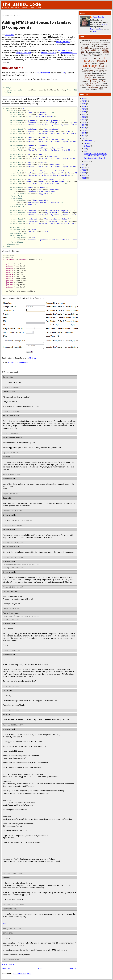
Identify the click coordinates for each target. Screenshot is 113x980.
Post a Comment (9, 964)
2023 (84, 109)
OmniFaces (10, 35)
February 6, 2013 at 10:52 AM (13, 543)
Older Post (73, 968)
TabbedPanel (102, 80)
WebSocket (104, 87)
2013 (84, 135)
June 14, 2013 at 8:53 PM (11, 619)
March (86, 161)
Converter (104, 45)
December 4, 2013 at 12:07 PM (13, 725)
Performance (99, 68)
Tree (99, 81)
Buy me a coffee (96, 29)
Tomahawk (85, 81)
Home (40, 968)
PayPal (94, 31)
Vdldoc (84, 87)
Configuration (95, 45)
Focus (94, 54)
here (63, 73)
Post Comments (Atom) (23, 974)
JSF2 (17, 362)
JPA (100, 58)
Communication (96, 43)
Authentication (104, 41)
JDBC (94, 59)
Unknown (7, 479)
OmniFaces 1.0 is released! (94, 158)
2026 (84, 101)
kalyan (6, 933)
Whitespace (94, 89)
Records (105, 72)
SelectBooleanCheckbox (99, 74)
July (85, 149)
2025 (84, 104)
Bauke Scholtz (9, 416)
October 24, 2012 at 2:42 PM (13, 526)
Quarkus (94, 72)
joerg (5, 714)
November (88, 143)
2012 (84, 138)
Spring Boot (102, 78)
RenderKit (63, 50)
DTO (87, 50)
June (86, 151)
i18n (91, 56)
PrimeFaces (86, 72)
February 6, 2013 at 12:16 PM (13, 557)
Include (104, 56)
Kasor (5, 878)
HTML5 (11, 362)
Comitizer (7, 392)
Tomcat (93, 81)
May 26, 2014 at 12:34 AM (12, 960)
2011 (84, 165)
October (87, 146)
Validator (90, 85)
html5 (5, 924)
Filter (89, 54)
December (88, 141)
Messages (94, 64)
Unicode (86, 83)
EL (87, 52)
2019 (84, 120)
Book (82, 43)
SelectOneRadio (101, 75)
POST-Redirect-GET (101, 70)
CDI (87, 43)
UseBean (104, 83)
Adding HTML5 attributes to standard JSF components (96, 154)
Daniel (5, 377)
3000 (84, 98)
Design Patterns (95, 48)
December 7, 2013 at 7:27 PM (13, 874)
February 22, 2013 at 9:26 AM (13, 587)
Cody (5, 498)
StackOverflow (90, 79)
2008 (84, 173)
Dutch (93, 50)
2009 (84, 170)
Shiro (95, 78)
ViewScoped (93, 87)
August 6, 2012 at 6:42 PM (12, 494)
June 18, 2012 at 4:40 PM (11, 433)
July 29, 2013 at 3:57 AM (11, 710)
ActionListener (86, 41)
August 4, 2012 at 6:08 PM (12, 474)
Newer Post (7, 968)
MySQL (102, 64)
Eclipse (105, 50)
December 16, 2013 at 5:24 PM (13, 905)
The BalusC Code (22, 4)
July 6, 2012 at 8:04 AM (10, 453)
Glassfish (100, 54)
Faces (83, 54)
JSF (105, 58)
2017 (84, 125)
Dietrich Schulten (10, 437)
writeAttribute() (68, 53)
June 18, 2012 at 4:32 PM (11, 411)
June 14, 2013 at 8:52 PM (11, 609)
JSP (94, 61)
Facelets (105, 52)
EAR (99, 50)
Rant (100, 72)
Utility (82, 85)
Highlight (106, 54)
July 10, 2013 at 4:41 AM (11, 686)
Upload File (95, 83)
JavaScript (86, 58)
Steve (5, 457)
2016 (84, 127)
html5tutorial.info (63, 42)
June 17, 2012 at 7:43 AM (11, 387)
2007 (84, 175)
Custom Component (97, 46)
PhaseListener (87, 70)
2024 (84, 106)
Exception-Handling (94, 52)
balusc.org (105, 24)
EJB (83, 52)
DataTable (85, 48)
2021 (84, 114)
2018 (84, 122)
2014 (84, 133)
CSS (83, 46)
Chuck (5, 690)
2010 (84, 167)
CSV (87, 46)
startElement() (48, 53)
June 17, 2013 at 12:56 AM (12, 650)
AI (92, 41)
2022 (84, 112)
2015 (84, 130)
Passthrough (88, 68)
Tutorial (105, 81)
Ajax (97, 41)
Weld (88, 89)
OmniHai (103, 66)
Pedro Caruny (9, 591)
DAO (106, 46)
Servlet (88, 77)
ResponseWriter (23, 53)
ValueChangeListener (102, 85)
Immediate (97, 56)
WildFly (101, 89)
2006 (84, 178)
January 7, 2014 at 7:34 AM (12, 929)
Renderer (87, 74)
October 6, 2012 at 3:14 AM (12, 511)
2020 (84, 117)
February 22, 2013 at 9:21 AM (13, 568)
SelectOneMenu (90, 75)
